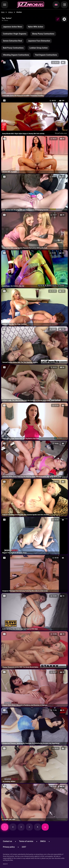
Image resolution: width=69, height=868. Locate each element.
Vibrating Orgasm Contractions (16, 55)
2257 (24, 847)
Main (3, 12)
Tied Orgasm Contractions (46, 55)
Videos (10, 12)
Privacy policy (9, 847)
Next (45, 827)
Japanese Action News (13, 27)
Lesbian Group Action (39, 48)
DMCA (43, 841)
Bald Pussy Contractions (13, 48)
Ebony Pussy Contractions (43, 34)
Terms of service (26, 841)
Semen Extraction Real (12, 41)
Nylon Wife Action (36, 27)
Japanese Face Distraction (39, 41)
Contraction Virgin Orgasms (15, 34)
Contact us (7, 841)
